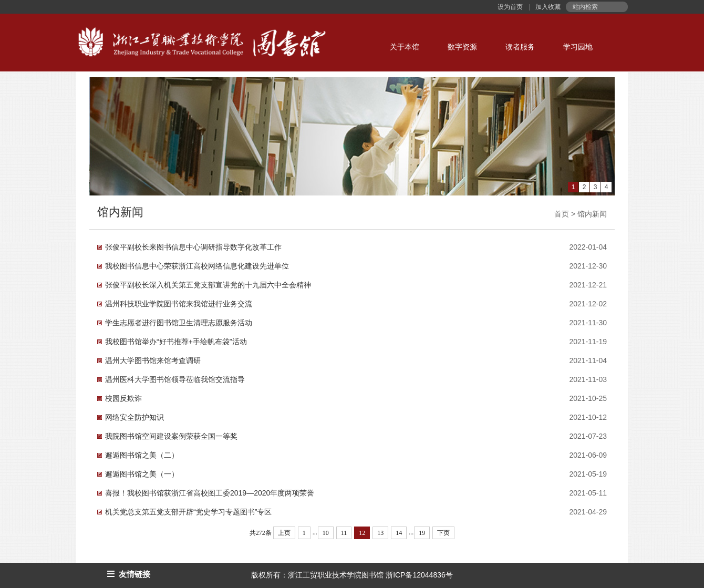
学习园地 (578, 47)
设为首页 (511, 7)
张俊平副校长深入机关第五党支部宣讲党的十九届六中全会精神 (208, 285)
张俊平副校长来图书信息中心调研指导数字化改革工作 (193, 247)
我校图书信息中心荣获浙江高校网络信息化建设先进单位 (197, 266)
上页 (284, 533)
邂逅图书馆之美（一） (142, 474)
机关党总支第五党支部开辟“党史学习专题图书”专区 (188, 512)
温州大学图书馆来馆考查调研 (153, 360)
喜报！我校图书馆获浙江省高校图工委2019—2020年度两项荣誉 (210, 493)
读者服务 (520, 47)
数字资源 (462, 47)
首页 (562, 214)
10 (326, 533)
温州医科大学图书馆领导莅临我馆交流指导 (175, 379)
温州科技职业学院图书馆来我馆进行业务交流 (179, 304)
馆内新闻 (592, 214)
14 (399, 533)
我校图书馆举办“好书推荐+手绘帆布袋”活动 (176, 342)
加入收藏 (547, 7)
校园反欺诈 (123, 398)
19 (422, 533)
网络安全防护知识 (134, 417)
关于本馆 (405, 47)
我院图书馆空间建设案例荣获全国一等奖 (171, 436)
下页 (443, 533)
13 (380, 533)
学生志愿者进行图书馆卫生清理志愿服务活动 (179, 323)
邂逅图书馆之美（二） (142, 455)
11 (344, 533)
